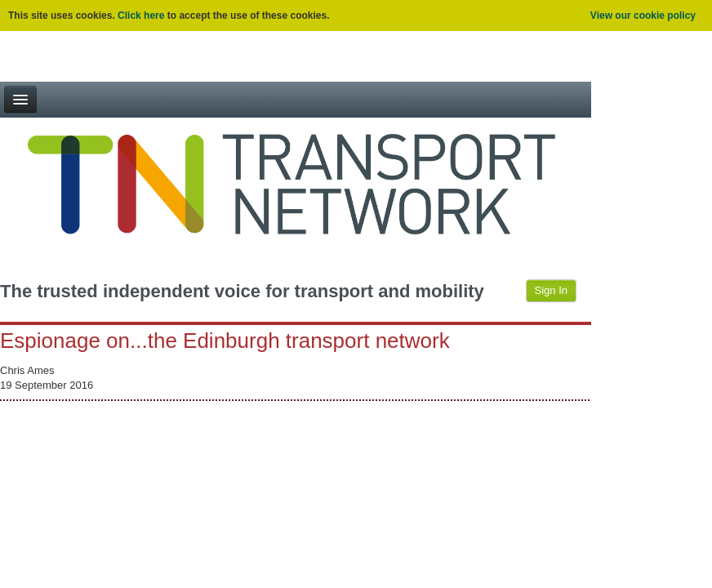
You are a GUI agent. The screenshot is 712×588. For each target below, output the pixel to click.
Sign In (551, 290)
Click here (141, 16)
